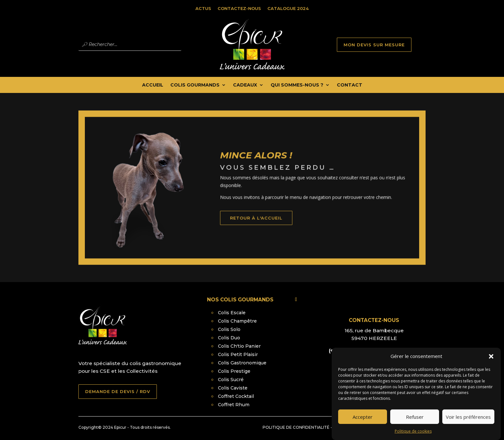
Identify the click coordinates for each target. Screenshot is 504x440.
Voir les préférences (468, 422)
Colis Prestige (234, 371)
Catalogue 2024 (288, 8)
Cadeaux (245, 85)
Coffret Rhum (234, 405)
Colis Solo (229, 329)
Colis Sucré (231, 380)
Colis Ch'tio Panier (239, 346)
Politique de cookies (413, 437)
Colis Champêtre (237, 321)
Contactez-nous (239, 8)
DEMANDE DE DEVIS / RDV (118, 391)
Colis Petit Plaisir (238, 354)
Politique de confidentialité (296, 427)
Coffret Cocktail (236, 396)
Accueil (153, 85)
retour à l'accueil (269, 228)
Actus (203, 8)
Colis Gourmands (195, 85)
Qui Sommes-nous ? (297, 85)
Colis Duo (229, 338)
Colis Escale (232, 313)
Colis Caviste (233, 388)
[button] (491, 362)
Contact (350, 85)
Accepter (363, 422)
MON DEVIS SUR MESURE (374, 45)
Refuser (415, 422)
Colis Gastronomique (242, 363)
